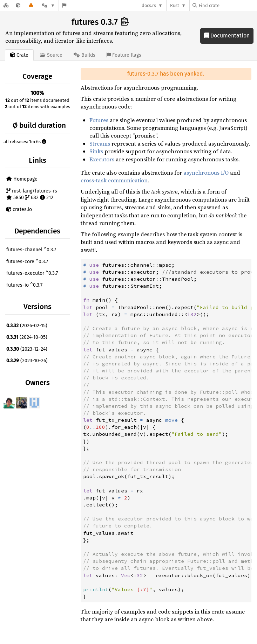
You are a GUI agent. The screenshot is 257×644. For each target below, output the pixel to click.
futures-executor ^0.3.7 (32, 273)
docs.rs (149, 5)
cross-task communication (114, 180)
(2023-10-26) (27, 361)
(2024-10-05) (27, 337)
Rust (175, 5)
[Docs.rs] (6, 5)
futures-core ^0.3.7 (27, 262)
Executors (102, 159)
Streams (100, 143)
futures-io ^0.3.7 (24, 285)
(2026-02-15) (27, 326)
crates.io (19, 209)
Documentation (227, 36)
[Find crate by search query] (228, 5)
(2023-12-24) (27, 349)
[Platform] (48, 5)
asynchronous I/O (206, 173)
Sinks (96, 151)
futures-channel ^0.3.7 (31, 250)
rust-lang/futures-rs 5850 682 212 (32, 194)
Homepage (22, 179)
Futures (99, 120)
